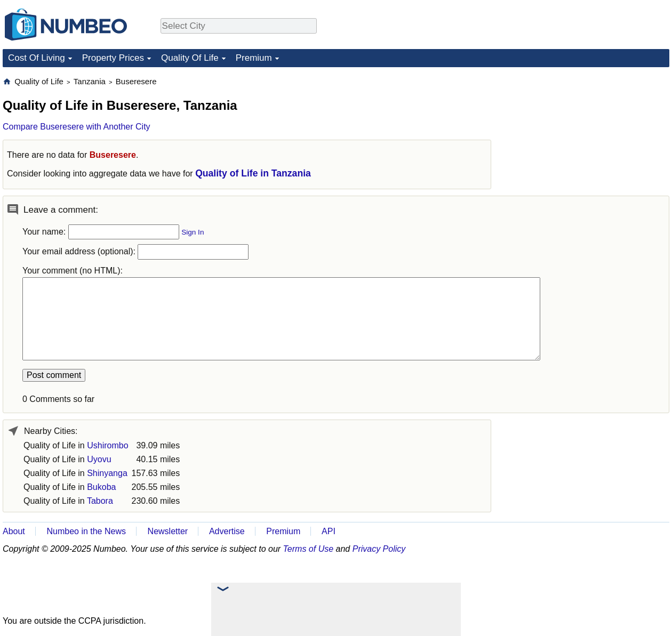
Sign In (193, 232)
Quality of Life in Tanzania (253, 173)
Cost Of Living (37, 58)
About (14, 531)
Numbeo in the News (86, 531)
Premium (254, 58)
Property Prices (113, 58)
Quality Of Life (190, 58)
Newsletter (168, 531)
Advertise (227, 531)
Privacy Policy (379, 549)
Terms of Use (309, 549)
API (329, 531)
